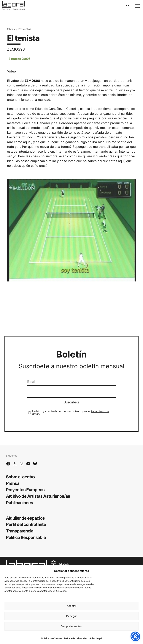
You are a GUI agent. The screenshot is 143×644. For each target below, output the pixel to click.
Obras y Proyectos (19, 29)
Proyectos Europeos (25, 490)
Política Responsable (26, 537)
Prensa (13, 483)
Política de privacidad (76, 638)
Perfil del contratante (26, 524)
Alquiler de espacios (25, 518)
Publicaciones (19, 503)
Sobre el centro (20, 477)
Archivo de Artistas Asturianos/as (38, 496)
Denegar (71, 616)
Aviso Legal (96, 638)
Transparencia (20, 531)
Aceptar (71, 606)
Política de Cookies (52, 638)
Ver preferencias (71, 626)
